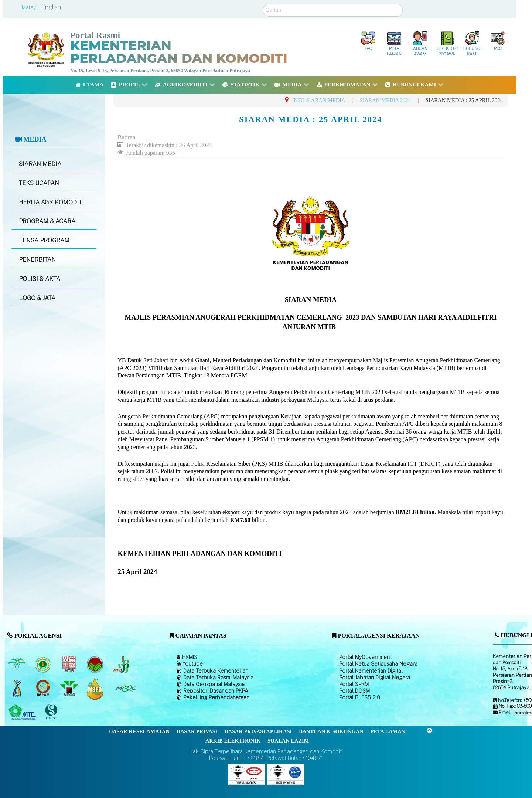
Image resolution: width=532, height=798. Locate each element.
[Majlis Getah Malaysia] (126, 688)
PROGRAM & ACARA (47, 221)
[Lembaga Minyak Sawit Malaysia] (18, 664)
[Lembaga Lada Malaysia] (122, 664)
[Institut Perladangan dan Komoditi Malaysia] (44, 688)
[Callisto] (246, 774)
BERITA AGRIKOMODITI (51, 202)
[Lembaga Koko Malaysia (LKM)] (96, 664)
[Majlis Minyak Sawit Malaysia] (70, 688)
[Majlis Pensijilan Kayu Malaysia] (52, 712)
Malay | (31, 7)
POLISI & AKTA (40, 279)
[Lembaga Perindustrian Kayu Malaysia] (70, 664)
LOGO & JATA (37, 298)
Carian (263, 4)
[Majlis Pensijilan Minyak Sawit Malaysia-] (96, 688)
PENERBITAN (37, 260)
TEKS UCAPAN (39, 183)
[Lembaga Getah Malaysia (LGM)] (44, 664)
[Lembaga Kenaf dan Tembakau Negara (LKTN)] (18, 688)
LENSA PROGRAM (44, 240)
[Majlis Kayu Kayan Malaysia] (23, 712)
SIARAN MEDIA (40, 164)
